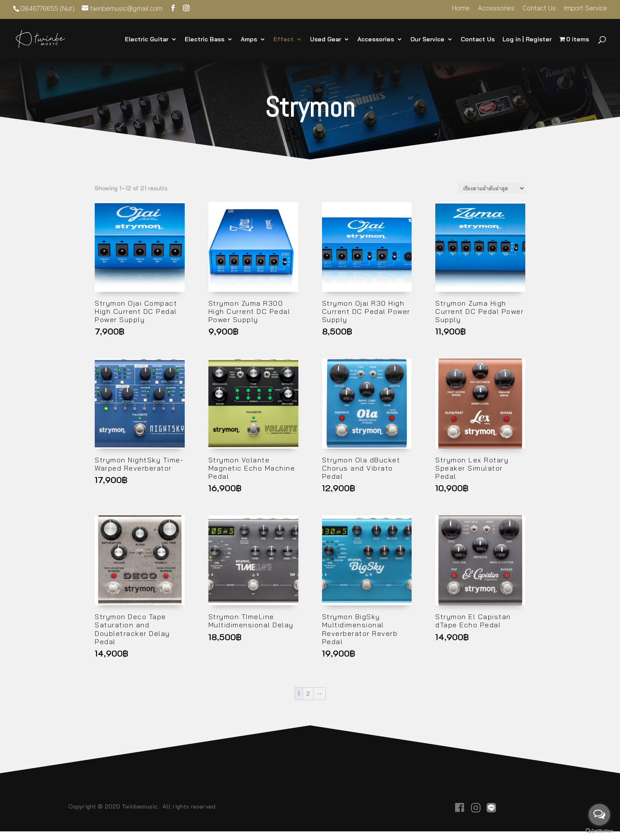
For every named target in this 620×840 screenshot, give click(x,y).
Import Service (586, 8)
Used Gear (325, 40)
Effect (284, 40)
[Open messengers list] (599, 815)
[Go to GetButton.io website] (599, 831)
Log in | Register (527, 40)
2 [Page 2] (308, 693)
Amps (249, 40)
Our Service (427, 40)
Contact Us (539, 8)
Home (461, 8)
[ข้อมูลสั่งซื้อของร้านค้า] (492, 188)
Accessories (496, 8)
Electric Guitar (147, 40)
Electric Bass (205, 40)
